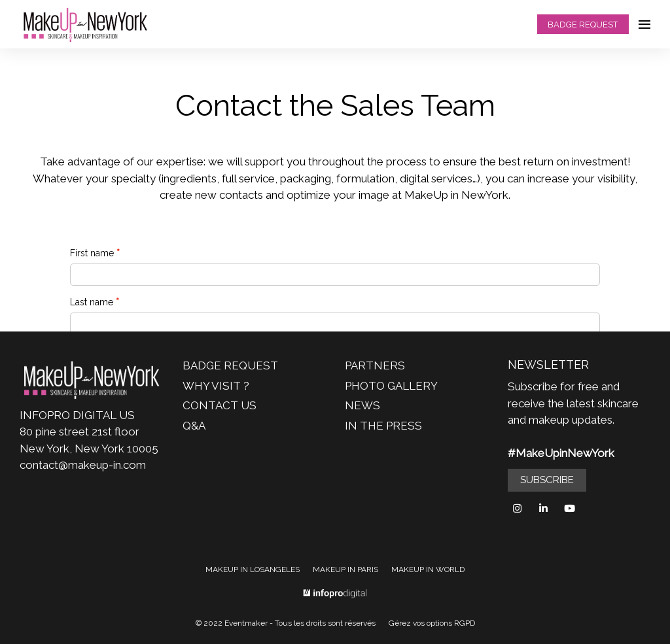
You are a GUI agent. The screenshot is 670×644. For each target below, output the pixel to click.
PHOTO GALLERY (391, 386)
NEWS (362, 405)
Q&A (194, 426)
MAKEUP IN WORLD (428, 569)
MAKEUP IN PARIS (345, 569)
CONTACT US (220, 405)
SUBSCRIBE (547, 480)
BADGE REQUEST (583, 25)
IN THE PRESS (383, 426)
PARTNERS (375, 365)
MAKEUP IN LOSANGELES (253, 569)
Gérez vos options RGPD (432, 623)
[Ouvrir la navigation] (644, 24)
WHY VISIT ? (216, 386)
